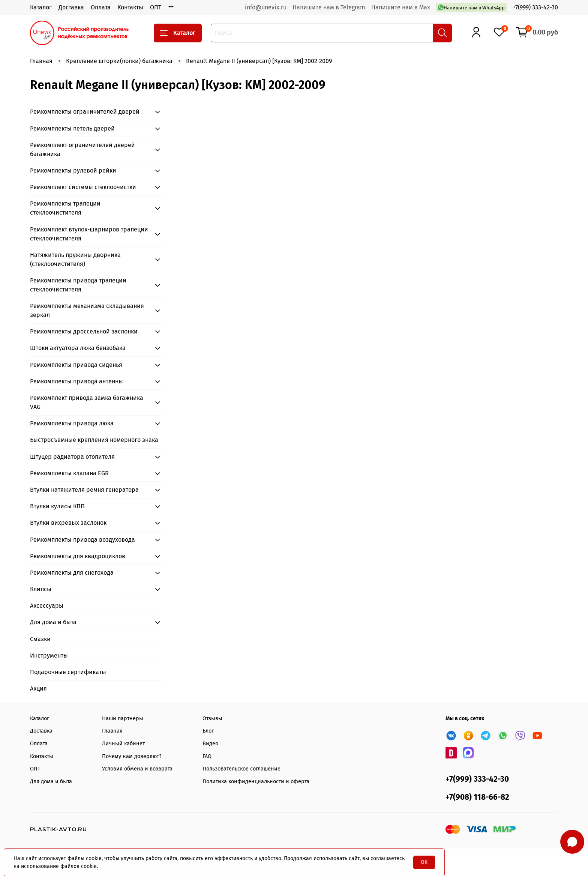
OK (424, 862)
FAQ (207, 756)
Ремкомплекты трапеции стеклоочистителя (65, 208)
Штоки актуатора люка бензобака (78, 348)
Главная (41, 61)
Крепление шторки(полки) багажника (119, 61)
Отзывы (212, 719)
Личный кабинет (123, 744)
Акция (38, 689)
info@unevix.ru (266, 7)
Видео (210, 744)
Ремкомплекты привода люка (72, 423)
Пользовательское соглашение (241, 769)
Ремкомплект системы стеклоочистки (83, 187)
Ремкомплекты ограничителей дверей (85, 112)
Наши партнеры (123, 719)
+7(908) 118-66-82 (477, 797)
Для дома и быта (53, 622)
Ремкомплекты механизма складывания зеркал (87, 310)
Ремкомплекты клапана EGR (69, 473)
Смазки (40, 639)
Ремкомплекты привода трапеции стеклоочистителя (78, 285)
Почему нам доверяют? (132, 756)
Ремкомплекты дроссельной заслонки (84, 331)
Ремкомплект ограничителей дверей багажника (82, 149)
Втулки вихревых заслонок (68, 523)
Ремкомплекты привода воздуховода (82, 540)
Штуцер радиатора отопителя (72, 457)
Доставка (71, 7)
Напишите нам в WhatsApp (471, 7)
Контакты (130, 7)
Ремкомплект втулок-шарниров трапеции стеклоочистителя (89, 234)
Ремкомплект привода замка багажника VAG (87, 402)
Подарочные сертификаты (68, 672)
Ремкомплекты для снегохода (72, 573)
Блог (208, 731)
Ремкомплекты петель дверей (72, 128)
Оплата (101, 7)
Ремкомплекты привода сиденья (76, 365)
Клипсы (41, 589)
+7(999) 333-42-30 (535, 7)
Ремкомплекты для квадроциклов (78, 556)
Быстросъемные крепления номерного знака (94, 440)
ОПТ (156, 7)
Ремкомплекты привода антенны (76, 381)
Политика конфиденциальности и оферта (256, 782)
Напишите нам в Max (401, 7)
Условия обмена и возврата (137, 769)
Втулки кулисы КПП (57, 506)
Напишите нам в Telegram (329, 7)
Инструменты (49, 655)
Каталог (41, 7)
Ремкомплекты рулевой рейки (73, 170)
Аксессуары (47, 606)
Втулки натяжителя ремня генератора (84, 490)
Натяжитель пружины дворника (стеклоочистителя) (75, 259)
